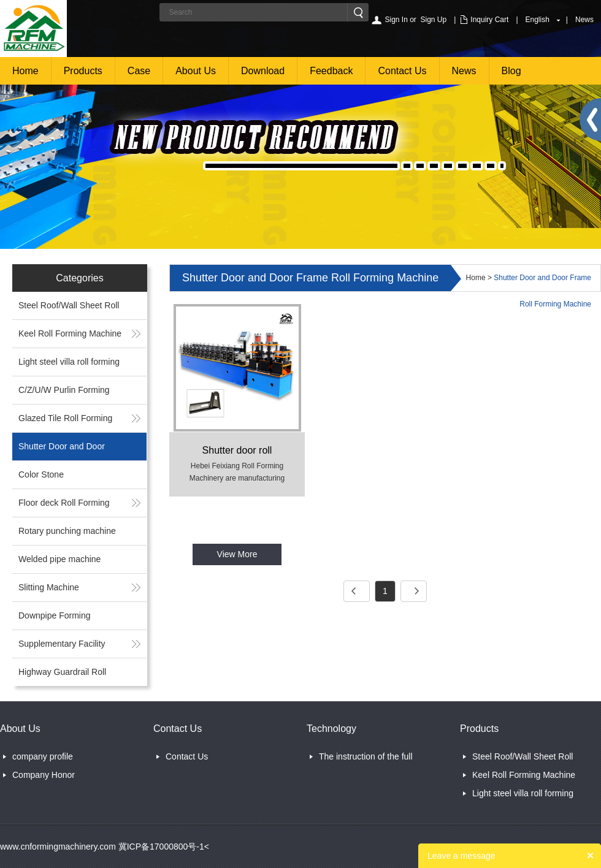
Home (25, 71)
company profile (43, 756)
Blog (511, 71)
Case (139, 71)
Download (263, 71)
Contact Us (402, 71)
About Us (196, 71)
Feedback (331, 71)
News (584, 20)
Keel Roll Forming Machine (70, 333)
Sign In (396, 20)
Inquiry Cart (489, 20)
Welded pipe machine (59, 559)
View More (237, 554)
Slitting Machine (49, 587)
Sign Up (434, 20)
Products (83, 71)
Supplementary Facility (62, 644)
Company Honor (44, 775)
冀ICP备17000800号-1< (163, 847)
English (538, 20)
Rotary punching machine (67, 531)
